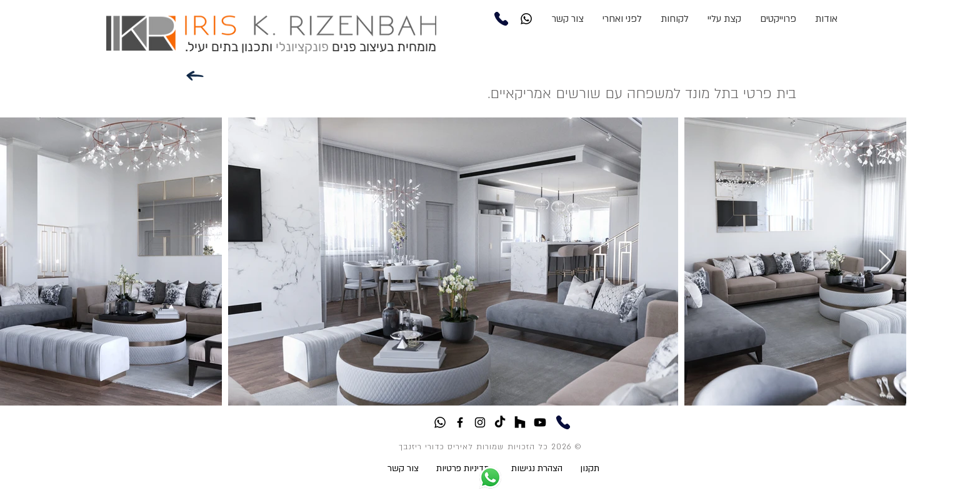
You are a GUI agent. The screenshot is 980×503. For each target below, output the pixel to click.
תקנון (591, 468)
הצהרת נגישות (537, 468)
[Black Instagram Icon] (480, 422)
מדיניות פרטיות (463, 468)
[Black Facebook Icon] (460, 422)
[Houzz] (520, 422)
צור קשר (412, 468)
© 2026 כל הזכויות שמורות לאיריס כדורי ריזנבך (490, 447)
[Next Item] (885, 261)
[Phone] (501, 19)
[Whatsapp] (526, 19)
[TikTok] (500, 422)
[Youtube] (540, 422)
